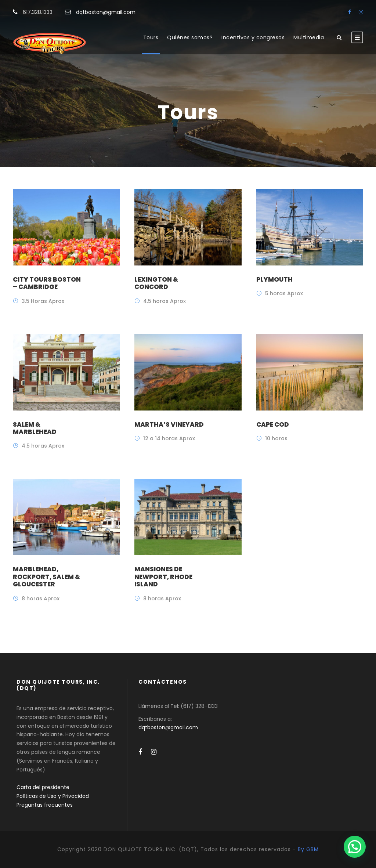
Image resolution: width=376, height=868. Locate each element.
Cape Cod (273, 424)
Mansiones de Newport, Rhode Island (163, 577)
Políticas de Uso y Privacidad (53, 796)
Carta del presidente (43, 787)
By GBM (308, 849)
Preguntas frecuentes (45, 805)
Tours (151, 37)
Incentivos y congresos (253, 37)
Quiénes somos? (190, 37)
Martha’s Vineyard (169, 424)
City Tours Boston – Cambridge (47, 283)
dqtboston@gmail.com (106, 12)
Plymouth (274, 279)
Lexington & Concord (156, 283)
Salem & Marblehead (35, 428)
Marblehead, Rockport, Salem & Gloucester (46, 577)
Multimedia (309, 37)
